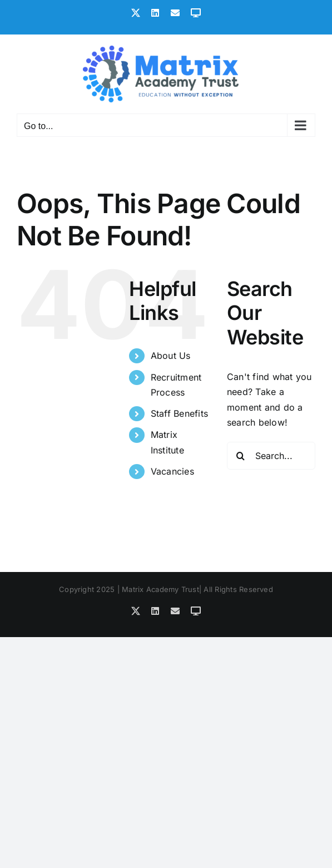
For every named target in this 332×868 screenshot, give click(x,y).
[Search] (241, 456)
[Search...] (271, 456)
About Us (171, 356)
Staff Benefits (179, 413)
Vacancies (172, 471)
